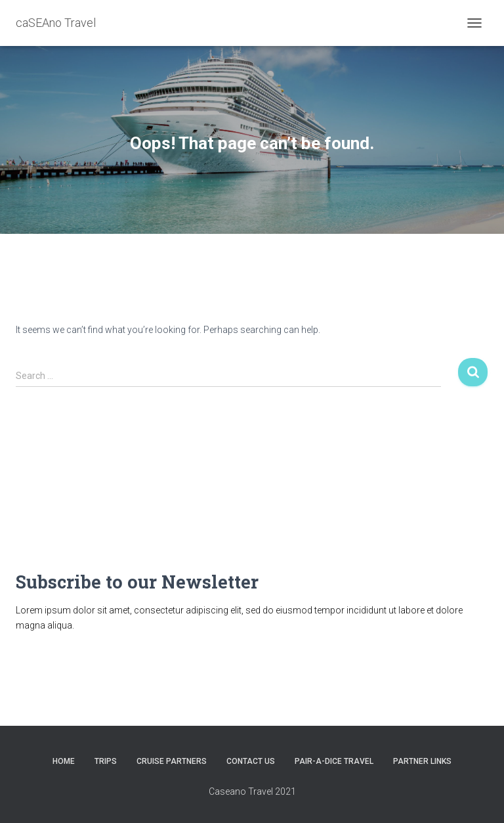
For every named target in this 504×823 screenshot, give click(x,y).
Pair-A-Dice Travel (334, 761)
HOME (64, 761)
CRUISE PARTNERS (172, 761)
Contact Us (251, 761)
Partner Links (422, 761)
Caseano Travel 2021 (252, 791)
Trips (106, 761)
